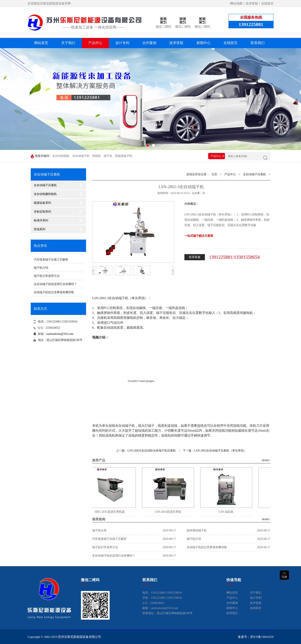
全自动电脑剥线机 (45, 194)
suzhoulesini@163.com (60, 334)
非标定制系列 (42, 212)
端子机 (108, 156)
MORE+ (266, 460)
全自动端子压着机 (45, 185)
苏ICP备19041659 (262, 637)
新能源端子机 (124, 156)
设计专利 (122, 43)
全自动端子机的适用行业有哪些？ (55, 284)
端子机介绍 (41, 268)
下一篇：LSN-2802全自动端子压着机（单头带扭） (215, 451)
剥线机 (97, 156)
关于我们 (68, 43)
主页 (214, 174)
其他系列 (40, 229)
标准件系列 (41, 220)
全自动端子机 (81, 156)
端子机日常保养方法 (47, 276)
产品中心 (95, 43)
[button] (148, 145)
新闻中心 (203, 43)
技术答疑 (252, 3)
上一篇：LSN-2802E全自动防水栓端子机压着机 (146, 451)
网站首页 (41, 43)
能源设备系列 (42, 203)
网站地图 (236, 3)
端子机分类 (99, 530)
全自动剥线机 (61, 156)
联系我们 (258, 43)
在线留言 (267, 3)
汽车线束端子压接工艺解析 (51, 260)
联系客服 (195, 257)
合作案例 (149, 43)
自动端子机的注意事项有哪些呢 (54, 292)
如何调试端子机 (197, 530)
